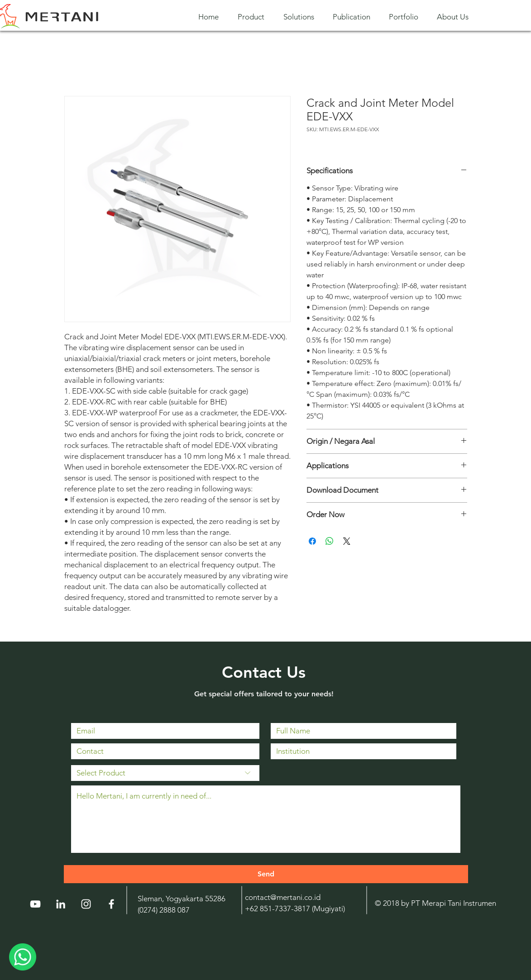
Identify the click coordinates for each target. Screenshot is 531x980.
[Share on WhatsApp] (330, 541)
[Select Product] (165, 773)
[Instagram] (86, 904)
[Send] (266, 874)
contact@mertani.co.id (283, 897)
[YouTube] (35, 904)
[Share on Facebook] (312, 541)
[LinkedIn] (61, 904)
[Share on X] (347, 541)
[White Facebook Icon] (111, 904)
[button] (254, 17)
